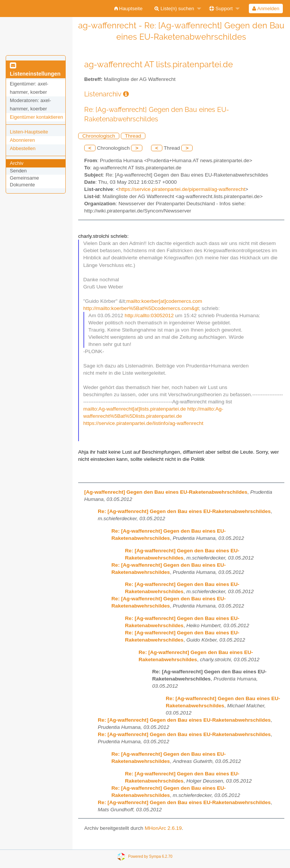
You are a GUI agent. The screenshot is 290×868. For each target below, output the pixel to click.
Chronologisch (99, 136)
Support (221, 9)
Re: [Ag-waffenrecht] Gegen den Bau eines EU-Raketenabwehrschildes (184, 511)
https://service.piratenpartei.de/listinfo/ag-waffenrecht (143, 423)
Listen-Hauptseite (29, 132)
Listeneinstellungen (35, 70)
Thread (133, 136)
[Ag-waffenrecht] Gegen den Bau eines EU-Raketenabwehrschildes (166, 492)
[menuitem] (129, 9)
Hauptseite (129, 9)
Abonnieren (22, 140)
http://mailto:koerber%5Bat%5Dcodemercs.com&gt (141, 308)
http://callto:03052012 (149, 315)
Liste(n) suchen (174, 9)
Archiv (17, 163)
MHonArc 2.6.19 (163, 828)
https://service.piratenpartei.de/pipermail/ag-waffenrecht (182, 189)
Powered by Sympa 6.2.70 (150, 856)
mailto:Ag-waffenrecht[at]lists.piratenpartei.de (135, 409)
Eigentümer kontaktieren (36, 117)
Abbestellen (23, 148)
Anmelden (266, 9)
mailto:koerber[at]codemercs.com (164, 301)
